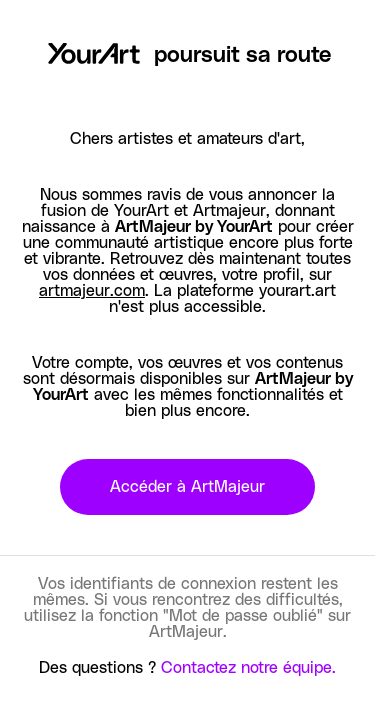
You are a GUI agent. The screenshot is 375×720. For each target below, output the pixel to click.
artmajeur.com (92, 291)
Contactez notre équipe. (248, 668)
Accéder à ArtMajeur (187, 487)
